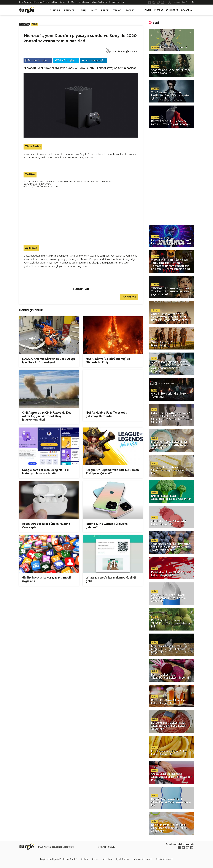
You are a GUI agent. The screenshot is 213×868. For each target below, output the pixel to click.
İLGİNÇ (83, 11)
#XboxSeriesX (84, 182)
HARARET (172, 10)
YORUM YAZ (129, 297)
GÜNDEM (55, 11)
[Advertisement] (81, 221)
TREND (159, 10)
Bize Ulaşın (72, 2)
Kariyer (62, 2)
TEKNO (117, 11)
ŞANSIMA (186, 10)
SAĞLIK (130, 11)
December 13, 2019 (49, 186)
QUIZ (94, 11)
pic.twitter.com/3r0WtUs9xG (37, 184)
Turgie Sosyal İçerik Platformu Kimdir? (34, 2)
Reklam (54, 2)
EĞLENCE (69, 11)
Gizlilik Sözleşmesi (117, 2)
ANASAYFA (24, 24)
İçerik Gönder (84, 2)
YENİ (148, 10)
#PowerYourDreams (101, 182)
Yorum (135, 52)
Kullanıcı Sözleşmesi (99, 2)
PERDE (105, 11)
